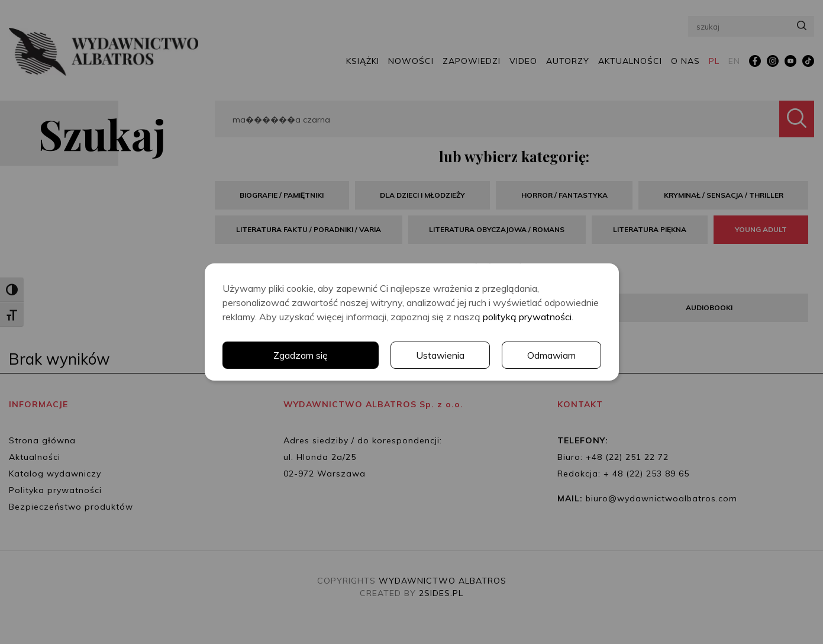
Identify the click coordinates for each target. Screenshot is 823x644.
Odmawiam (551, 355)
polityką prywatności (527, 317)
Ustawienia (440, 355)
